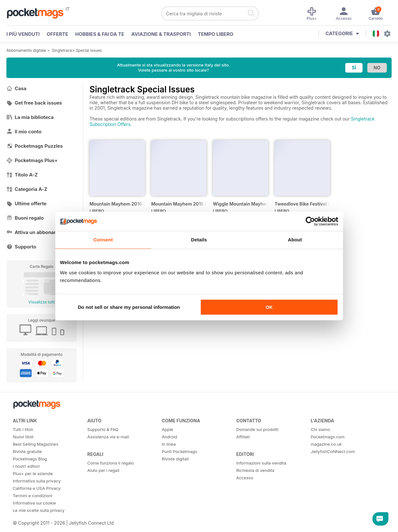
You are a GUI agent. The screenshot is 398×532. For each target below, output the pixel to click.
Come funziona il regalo (110, 463)
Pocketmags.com (328, 437)
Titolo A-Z (22, 175)
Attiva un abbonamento (37, 232)
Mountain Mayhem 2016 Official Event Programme (117, 204)
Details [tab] (199, 240)
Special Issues (89, 50)
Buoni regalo (25, 218)
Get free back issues (34, 103)
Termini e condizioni (32, 496)
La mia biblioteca (30, 117)
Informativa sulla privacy (37, 481)
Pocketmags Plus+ (32, 160)
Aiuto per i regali (103, 470)
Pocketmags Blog (30, 459)
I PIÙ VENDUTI (23, 34)
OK (269, 307)
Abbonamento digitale (26, 50)
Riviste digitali (175, 459)
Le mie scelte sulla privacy (39, 510)
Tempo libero (216, 34)
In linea (169, 444)
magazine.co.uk (326, 444)
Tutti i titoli (23, 429)
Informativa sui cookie (34, 503)
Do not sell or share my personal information (129, 307)
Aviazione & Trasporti (161, 34)
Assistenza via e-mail (108, 437)
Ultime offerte (27, 203)
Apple (168, 429)
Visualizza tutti (42, 302)
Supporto (21, 247)
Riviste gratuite (27, 451)
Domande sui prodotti (257, 429)
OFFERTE (57, 34)
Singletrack (62, 50)
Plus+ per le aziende (33, 473)
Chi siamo (320, 429)
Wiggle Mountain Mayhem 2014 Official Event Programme (241, 204)
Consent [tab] (103, 240)
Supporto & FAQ (103, 429)
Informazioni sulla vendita (261, 463)
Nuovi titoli (23, 437)
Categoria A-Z (27, 189)
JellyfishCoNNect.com (333, 451)
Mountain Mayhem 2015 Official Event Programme (179, 204)
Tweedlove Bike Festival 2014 (302, 204)
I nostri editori (26, 466)
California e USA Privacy (37, 488)
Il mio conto (24, 132)
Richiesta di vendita (255, 470)
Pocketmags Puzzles (35, 146)
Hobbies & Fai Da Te (100, 34)
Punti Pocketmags (179, 451)
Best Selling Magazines (35, 444)
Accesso (245, 478)
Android (169, 437)
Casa (16, 88)
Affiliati (243, 437)
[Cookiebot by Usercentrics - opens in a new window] (310, 221)
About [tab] (295, 240)
